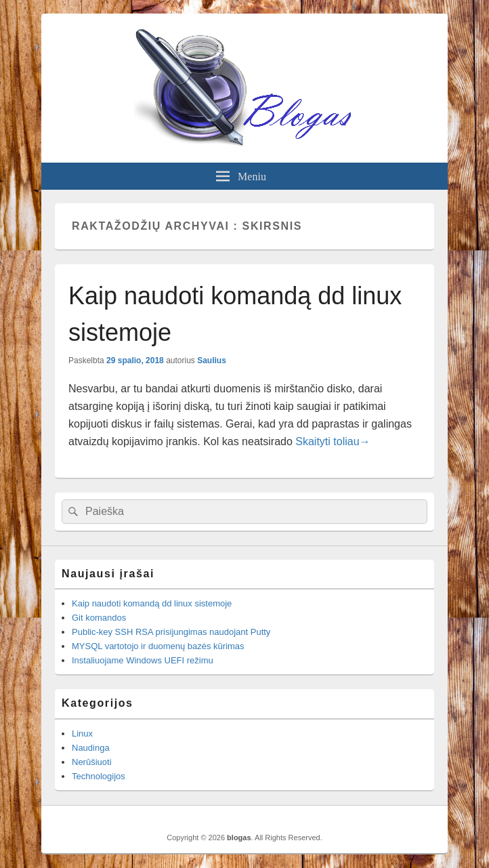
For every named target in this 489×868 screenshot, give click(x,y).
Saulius (212, 360)
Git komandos (99, 618)
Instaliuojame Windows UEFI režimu (143, 660)
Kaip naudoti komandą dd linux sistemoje (152, 603)
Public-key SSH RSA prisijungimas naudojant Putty (171, 632)
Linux (82, 733)
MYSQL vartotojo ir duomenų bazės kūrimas (158, 646)
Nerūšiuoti (92, 762)
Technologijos (99, 776)
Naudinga (91, 748)
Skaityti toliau (333, 441)
